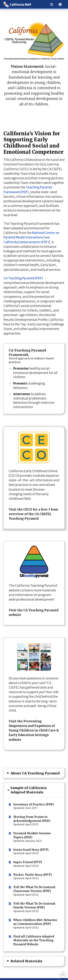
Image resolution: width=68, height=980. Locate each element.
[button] (34, 773)
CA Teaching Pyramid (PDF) (23, 278)
